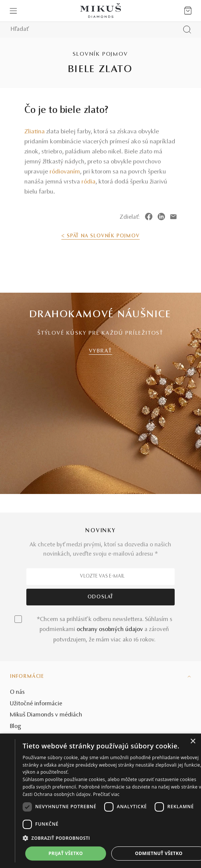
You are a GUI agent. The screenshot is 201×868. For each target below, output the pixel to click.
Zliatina (35, 132)
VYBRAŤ (101, 351)
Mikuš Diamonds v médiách (46, 715)
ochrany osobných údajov (110, 630)
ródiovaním (65, 172)
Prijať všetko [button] (66, 853)
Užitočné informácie (36, 704)
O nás (17, 692)
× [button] (193, 742)
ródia (89, 182)
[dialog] (100, 801)
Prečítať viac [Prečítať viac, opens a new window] (106, 794)
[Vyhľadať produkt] (187, 30)
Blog (16, 726)
